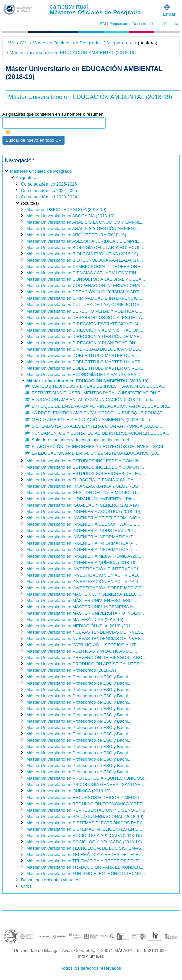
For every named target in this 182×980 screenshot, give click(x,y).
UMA (9, 43)
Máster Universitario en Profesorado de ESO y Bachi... (79, 677)
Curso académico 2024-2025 (49, 190)
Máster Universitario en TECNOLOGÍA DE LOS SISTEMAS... (85, 848)
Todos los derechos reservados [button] (91, 968)
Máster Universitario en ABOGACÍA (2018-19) (71, 216)
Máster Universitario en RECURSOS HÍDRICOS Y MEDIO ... (85, 797)
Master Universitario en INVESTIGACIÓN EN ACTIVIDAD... (84, 581)
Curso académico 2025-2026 (49, 184)
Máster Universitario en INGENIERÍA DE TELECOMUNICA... (85, 518)
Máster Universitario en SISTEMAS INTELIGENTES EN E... (84, 829)
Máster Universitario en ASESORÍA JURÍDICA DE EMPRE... (85, 241)
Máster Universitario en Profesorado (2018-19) (71, 670)
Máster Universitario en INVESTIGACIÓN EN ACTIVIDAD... (84, 575)
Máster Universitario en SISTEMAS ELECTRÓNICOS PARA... (86, 823)
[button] (167, 6)
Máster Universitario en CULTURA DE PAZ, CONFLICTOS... (85, 305)
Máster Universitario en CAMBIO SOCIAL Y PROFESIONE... (85, 267)
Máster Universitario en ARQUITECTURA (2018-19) (76, 235)
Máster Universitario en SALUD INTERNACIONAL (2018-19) (85, 816)
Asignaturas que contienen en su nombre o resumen (53, 114)
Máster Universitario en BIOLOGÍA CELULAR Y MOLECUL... (85, 248)
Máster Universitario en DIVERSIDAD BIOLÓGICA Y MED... (84, 349)
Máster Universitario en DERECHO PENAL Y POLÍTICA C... (84, 311)
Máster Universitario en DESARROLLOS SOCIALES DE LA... (86, 317)
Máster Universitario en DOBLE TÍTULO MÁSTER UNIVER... (85, 362)
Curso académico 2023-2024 (49, 197)
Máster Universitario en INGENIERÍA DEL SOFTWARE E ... (84, 524)
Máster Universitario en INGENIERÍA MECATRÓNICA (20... (84, 556)
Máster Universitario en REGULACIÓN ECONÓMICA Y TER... (86, 804)
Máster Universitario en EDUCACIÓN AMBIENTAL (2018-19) (73, 53)
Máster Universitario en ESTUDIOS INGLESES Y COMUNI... (85, 461)
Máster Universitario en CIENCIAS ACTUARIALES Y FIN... (83, 273)
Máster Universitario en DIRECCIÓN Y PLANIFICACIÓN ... (83, 343)
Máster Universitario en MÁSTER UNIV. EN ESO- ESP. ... (82, 600)
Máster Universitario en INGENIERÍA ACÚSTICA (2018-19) (83, 512)
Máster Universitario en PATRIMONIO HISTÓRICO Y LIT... (83, 645)
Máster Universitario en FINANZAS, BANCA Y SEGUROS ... (85, 486)
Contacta (171, 24)
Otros (26, 886)
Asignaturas (119, 43)
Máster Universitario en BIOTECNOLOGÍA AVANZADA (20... (85, 260)
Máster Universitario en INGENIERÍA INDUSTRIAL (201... (82, 531)
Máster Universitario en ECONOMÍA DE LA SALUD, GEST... (84, 375)
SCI (103, 24)
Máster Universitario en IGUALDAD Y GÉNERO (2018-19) (82, 505)
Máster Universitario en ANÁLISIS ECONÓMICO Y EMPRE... (85, 222)
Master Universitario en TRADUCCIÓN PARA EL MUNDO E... (86, 867)
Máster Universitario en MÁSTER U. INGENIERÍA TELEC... (84, 594)
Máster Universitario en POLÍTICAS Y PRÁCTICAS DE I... (82, 651)
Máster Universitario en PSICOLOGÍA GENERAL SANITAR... (85, 785)
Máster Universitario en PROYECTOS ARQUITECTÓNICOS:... (87, 778)
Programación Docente (128, 24)
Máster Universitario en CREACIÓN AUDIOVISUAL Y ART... (84, 292)
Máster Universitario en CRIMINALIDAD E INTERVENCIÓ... (84, 298)
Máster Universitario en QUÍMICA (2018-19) (69, 791)
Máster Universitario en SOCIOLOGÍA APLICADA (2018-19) (84, 835)
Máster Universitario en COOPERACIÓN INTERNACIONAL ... (86, 286)
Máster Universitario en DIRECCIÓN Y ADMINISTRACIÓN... (85, 330)
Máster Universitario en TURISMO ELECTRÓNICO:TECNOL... (87, 874)
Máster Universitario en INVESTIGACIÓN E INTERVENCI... (84, 569)
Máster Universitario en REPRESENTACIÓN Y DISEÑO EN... (86, 810)
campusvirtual (69, 7)
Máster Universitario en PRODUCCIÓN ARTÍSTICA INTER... (85, 664)
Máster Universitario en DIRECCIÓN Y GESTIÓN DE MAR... (85, 336)
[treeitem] (91, 528)
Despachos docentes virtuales (50, 880)
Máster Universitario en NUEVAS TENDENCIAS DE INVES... (85, 632)
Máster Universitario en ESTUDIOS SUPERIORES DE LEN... (86, 473)
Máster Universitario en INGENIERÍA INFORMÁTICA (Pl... (82, 537)
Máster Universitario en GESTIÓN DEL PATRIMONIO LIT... (83, 493)
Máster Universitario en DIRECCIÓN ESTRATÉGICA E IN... (84, 324)
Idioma (155, 24)
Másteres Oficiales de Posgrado (95, 13)
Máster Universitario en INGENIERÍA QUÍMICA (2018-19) (82, 562)
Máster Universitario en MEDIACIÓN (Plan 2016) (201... (80, 626)
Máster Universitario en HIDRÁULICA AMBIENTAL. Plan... (82, 499)
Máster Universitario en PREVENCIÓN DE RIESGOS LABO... (86, 658)
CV (23, 43)
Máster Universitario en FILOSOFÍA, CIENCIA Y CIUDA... (82, 480)
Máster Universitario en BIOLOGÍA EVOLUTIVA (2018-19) (82, 254)
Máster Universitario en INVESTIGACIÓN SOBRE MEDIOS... (86, 588)
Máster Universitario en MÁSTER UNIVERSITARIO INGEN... (85, 613)
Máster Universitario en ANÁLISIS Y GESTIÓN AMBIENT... (83, 228)
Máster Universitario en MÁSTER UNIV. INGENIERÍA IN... (82, 607)
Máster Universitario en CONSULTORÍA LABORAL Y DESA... (86, 279)
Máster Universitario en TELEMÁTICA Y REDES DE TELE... (84, 854)
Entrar (169, 14)
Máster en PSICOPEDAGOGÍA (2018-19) (66, 209)
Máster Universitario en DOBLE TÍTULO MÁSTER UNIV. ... (83, 355)
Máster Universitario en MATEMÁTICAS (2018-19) (75, 620)
